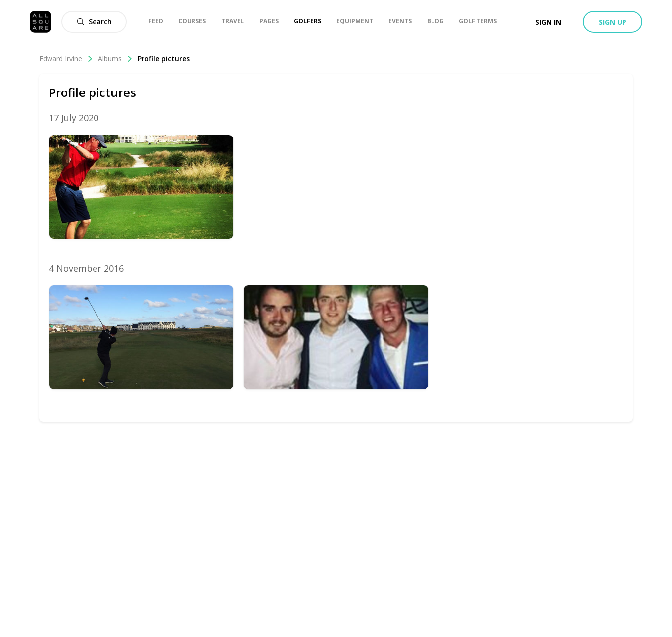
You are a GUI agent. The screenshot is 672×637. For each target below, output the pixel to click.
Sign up (613, 22)
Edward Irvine (66, 59)
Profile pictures (164, 59)
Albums (115, 59)
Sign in (548, 22)
